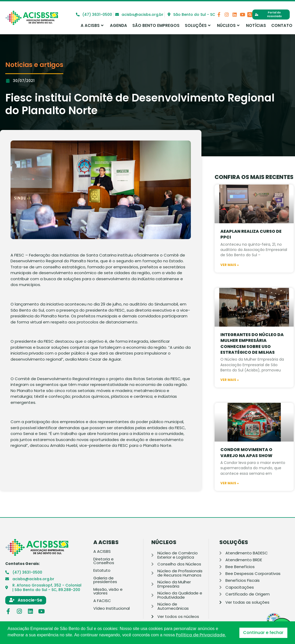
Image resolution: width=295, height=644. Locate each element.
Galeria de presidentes (105, 580)
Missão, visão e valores (108, 591)
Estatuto (102, 570)
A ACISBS (92, 25)
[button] (250, 15)
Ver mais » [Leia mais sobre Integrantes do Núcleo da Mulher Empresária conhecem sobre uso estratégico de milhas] (230, 397)
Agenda (119, 25)
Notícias (256, 25)
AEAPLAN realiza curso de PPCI (251, 252)
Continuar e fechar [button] (263, 633)
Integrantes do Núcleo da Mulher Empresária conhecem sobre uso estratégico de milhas (252, 361)
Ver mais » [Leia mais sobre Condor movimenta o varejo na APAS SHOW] (230, 500)
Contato (282, 25)
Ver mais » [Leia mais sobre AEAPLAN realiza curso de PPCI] (230, 282)
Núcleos (228, 25)
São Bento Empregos (156, 25)
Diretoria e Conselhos (104, 561)
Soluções (198, 25)
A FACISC (102, 601)
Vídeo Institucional (112, 608)
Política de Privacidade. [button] (201, 635)
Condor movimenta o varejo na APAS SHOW (246, 470)
